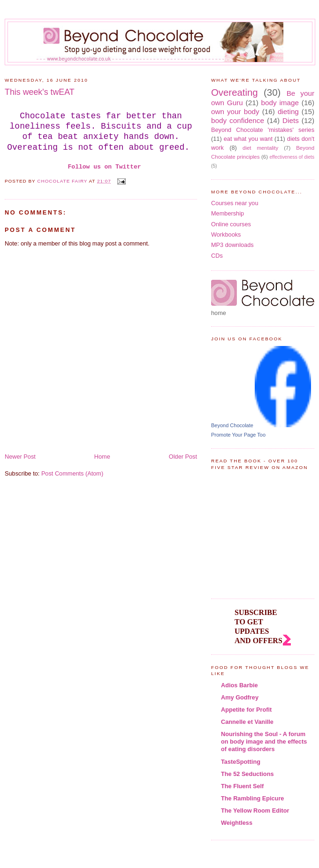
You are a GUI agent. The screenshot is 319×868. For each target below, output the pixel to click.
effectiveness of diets (292, 157)
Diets (291, 120)
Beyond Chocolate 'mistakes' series (263, 130)
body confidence (238, 120)
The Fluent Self (242, 786)
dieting (288, 111)
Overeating (235, 92)
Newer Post (20, 457)
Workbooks (226, 234)
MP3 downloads (232, 245)
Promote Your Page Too (238, 435)
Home (102, 457)
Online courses (231, 224)
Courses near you (235, 203)
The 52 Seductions (247, 774)
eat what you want (248, 139)
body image (280, 103)
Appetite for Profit (246, 710)
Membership (228, 213)
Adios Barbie (239, 685)
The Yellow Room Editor (255, 810)
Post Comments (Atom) (72, 473)
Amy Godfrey (240, 697)
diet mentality (260, 148)
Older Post (183, 457)
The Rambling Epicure (252, 798)
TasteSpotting (241, 762)
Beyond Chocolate (232, 425)
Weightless (237, 823)
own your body (235, 111)
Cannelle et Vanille (247, 722)
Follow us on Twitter (105, 167)
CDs (217, 256)
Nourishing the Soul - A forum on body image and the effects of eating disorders (264, 741)
